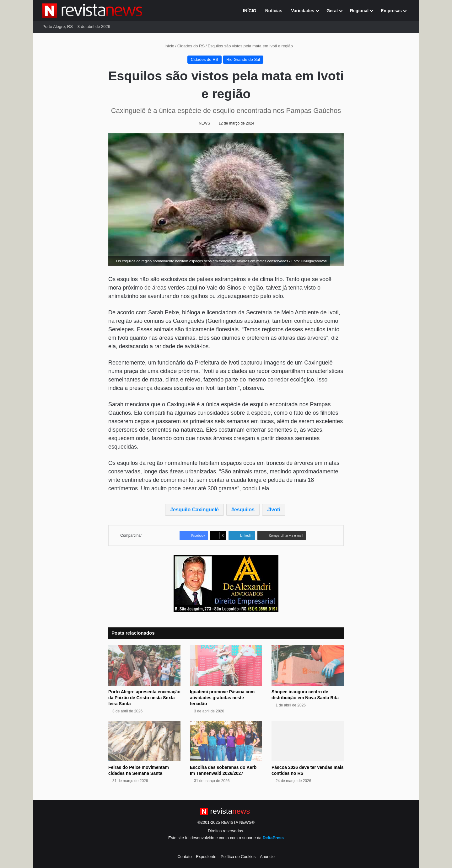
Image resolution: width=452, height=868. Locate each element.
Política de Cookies (238, 857)
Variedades (303, 11)
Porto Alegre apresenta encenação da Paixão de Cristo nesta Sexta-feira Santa (144, 698)
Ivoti (275, 510)
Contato (185, 857)
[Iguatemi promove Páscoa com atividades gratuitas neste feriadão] (226, 665)
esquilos (244, 510)
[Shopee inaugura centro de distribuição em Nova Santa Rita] (308, 665)
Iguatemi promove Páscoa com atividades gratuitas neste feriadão (222, 698)
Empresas (391, 11)
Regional (359, 11)
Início (167, 46)
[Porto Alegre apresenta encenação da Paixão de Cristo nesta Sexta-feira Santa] (144, 665)
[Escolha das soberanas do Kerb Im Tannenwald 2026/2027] (226, 741)
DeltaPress (273, 838)
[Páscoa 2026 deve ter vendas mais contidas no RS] (308, 741)
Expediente (206, 857)
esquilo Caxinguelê (196, 510)
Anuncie (267, 857)
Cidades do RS (191, 46)
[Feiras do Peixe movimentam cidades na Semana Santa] (144, 741)
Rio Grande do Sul (243, 59)
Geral (332, 11)
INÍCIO (250, 11)
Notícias (274, 11)
